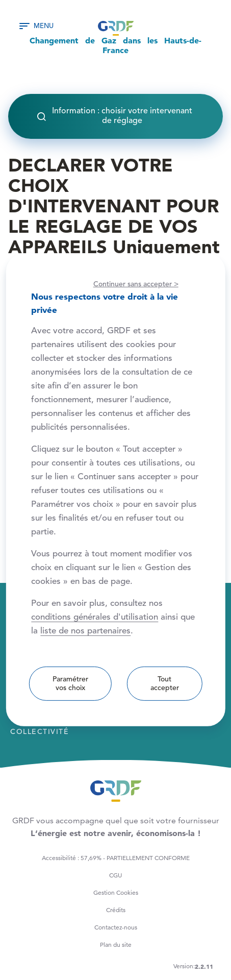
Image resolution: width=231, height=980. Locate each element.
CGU (116, 875)
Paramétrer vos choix (70, 684)
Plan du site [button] (116, 945)
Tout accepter (165, 684)
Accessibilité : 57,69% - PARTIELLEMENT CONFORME (116, 858)
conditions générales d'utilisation (95, 617)
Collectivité (40, 732)
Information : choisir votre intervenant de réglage (122, 116)
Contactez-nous (116, 927)
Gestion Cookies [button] (116, 892)
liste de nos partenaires (85, 631)
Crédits (116, 910)
